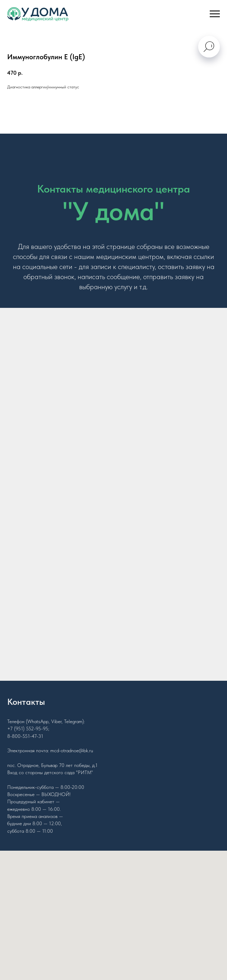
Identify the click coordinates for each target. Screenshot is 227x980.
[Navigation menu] (215, 14)
